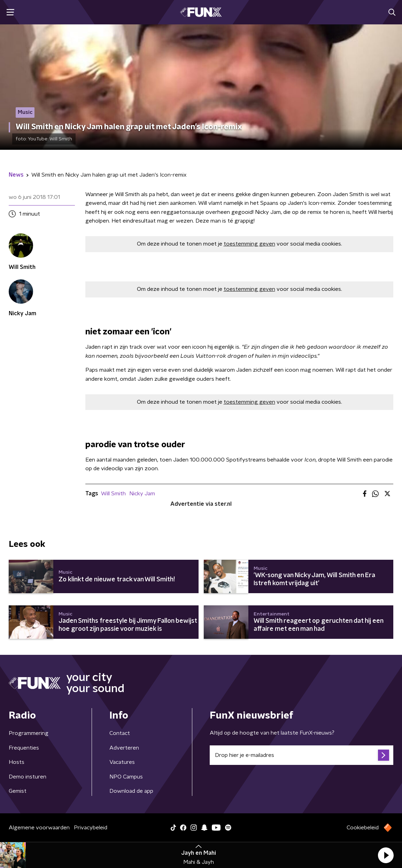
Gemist (18, 791)
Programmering (29, 733)
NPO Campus (126, 777)
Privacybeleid (91, 828)
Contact (120, 733)
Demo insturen (28, 777)
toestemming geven (249, 244)
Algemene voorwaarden (39, 828)
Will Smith (113, 494)
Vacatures (122, 762)
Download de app (131, 791)
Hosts (17, 762)
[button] (386, 855)
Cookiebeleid (363, 828)
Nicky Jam (142, 494)
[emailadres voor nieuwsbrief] (301, 755)
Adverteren (124, 748)
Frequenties (24, 748)
